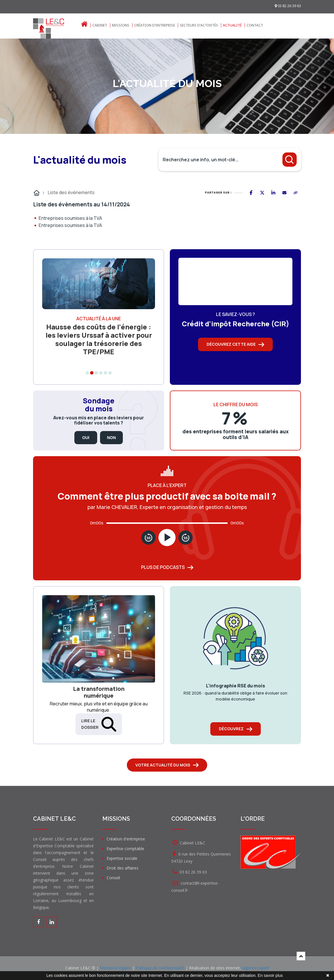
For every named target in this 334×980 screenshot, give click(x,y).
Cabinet (100, 25)
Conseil (113, 878)
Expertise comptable (125, 849)
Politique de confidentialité (160, 968)
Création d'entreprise (155, 25)
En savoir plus (270, 975)
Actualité (232, 25)
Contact (255, 25)
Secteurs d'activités (199, 25)
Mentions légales (115, 968)
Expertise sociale (122, 858)
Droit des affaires (123, 868)
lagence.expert (256, 968)
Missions (121, 25)
